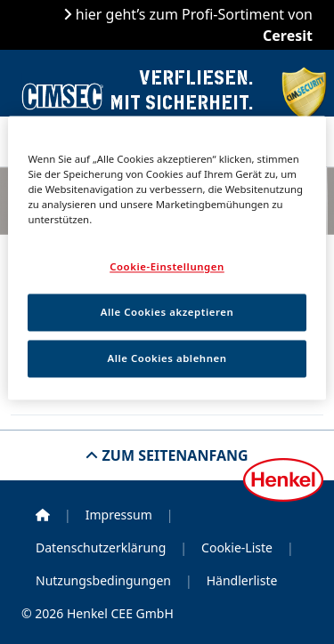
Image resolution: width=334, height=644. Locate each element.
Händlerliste (242, 580)
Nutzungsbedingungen (103, 580)
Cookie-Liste (237, 547)
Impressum (119, 515)
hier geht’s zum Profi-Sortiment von (192, 25)
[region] (167, 258)
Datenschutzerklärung (101, 547)
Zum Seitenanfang (173, 455)
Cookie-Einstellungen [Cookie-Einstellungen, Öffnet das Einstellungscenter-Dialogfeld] (167, 266)
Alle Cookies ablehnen (167, 358)
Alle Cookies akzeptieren (167, 312)
